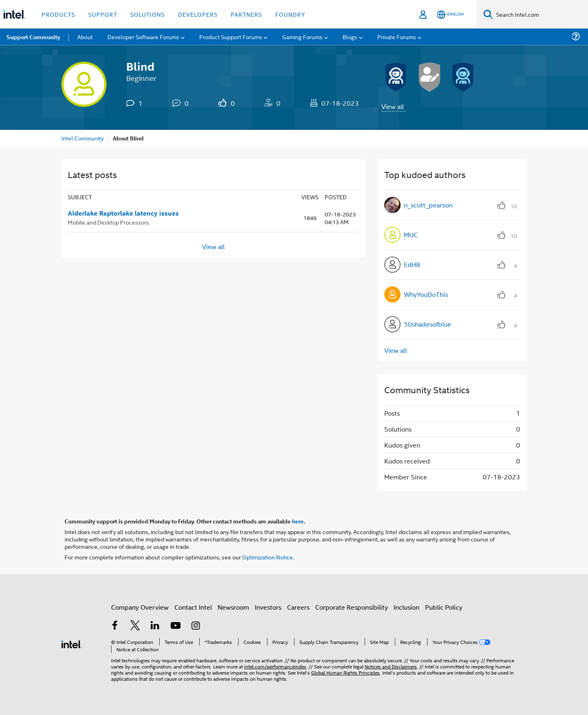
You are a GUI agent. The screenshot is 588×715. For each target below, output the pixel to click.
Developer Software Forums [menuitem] (143, 37)
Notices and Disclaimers (391, 666)
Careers (298, 607)
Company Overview (140, 607)
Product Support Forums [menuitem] (231, 37)
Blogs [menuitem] (350, 37)
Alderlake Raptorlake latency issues (123, 213)
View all (393, 106)
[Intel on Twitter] (135, 626)
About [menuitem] (85, 37)
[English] (450, 14)
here (298, 521)
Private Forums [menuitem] (397, 37)
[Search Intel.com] (540, 14)
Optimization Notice (267, 557)
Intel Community (82, 138)
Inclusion (406, 607)
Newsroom (233, 607)
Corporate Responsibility (352, 607)
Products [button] (58, 14)
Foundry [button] (290, 14)
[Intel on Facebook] (115, 626)
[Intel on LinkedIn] (155, 626)
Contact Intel (193, 607)
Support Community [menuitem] (33, 37)
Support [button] (103, 14)
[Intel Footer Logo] (71, 643)
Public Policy (444, 607)
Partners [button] (246, 14)
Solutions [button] (148, 14)
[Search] (488, 14)
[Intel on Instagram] (196, 626)
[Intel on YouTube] (176, 626)
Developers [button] (198, 14)
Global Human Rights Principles (345, 672)
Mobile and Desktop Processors (108, 222)
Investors (268, 607)
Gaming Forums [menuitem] (302, 37)
